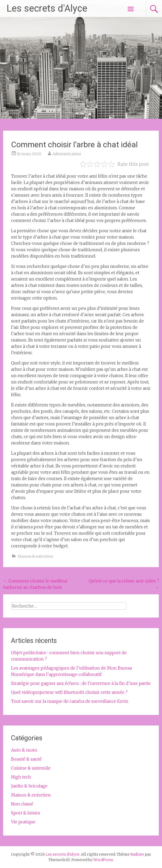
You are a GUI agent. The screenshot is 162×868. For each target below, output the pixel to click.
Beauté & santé (26, 759)
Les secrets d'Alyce (47, 8)
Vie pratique (23, 822)
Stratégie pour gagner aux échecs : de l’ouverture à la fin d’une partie (81, 683)
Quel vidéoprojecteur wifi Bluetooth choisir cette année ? (69, 692)
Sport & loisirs (26, 813)
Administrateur (67, 154)
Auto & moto (24, 750)
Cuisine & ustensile (31, 768)
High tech (21, 777)
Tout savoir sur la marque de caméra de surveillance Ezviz (70, 701)
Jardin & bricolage (29, 786)
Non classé (22, 804)
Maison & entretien (35, 556)
